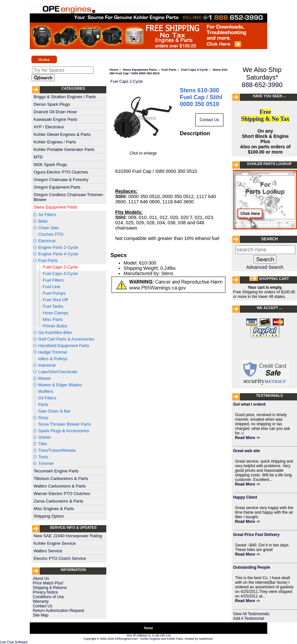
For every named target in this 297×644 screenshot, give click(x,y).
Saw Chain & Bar (54, 411)
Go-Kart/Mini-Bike (55, 332)
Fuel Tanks (53, 306)
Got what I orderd (249, 404)
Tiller (43, 444)
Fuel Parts (48, 260)
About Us (41, 579)
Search (269, 239)
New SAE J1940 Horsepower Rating (68, 536)
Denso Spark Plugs (52, 104)
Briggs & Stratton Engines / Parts (65, 97)
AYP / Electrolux (49, 127)
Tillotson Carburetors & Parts (61, 478)
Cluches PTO (51, 234)
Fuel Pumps (54, 293)
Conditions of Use (49, 597)
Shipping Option (49, 516)
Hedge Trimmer (53, 352)
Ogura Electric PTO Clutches (61, 172)
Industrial (47, 365)
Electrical (47, 241)
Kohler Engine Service (55, 543)
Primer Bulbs (55, 326)
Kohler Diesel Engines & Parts (62, 134)
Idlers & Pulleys (53, 359)
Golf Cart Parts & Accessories (66, 339)
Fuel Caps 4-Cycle (60, 274)
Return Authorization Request (59, 611)
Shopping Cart (274, 279)
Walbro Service (48, 551)
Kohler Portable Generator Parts (64, 149)
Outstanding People (252, 567)
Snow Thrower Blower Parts (65, 424)
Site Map (41, 615)
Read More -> (248, 438)
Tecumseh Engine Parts (56, 471)
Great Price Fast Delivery (256, 535)
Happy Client (245, 497)
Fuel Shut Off (55, 300)
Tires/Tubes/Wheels (57, 450)
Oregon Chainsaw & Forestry (61, 180)
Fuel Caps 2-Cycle (60, 267)
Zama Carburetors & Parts (59, 501)
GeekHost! (206, 639)
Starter (45, 437)
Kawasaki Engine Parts (56, 119)
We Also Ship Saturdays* (262, 74)
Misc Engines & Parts (54, 509)
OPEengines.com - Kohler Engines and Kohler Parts (149, 639)
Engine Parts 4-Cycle (58, 254)
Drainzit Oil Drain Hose (55, 112)
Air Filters (47, 215)
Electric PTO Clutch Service (60, 558)
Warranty (41, 601)
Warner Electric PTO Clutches (62, 494)
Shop (43, 418)
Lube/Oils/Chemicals (58, 372)
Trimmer (46, 463)
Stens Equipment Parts (55, 207)
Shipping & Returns (50, 588)
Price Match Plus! (48, 583)
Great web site (247, 451)
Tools (43, 457)
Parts (43, 405)
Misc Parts (53, 319)
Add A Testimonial (249, 618)
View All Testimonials (251, 614)
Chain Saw (49, 228)
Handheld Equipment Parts (64, 346)
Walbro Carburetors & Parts (60, 486)
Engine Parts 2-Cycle (58, 247)
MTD (38, 157)
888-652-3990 (262, 85)
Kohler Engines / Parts (55, 142)
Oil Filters (47, 398)
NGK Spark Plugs (50, 165)
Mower (45, 378)
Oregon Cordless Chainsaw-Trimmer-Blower (69, 197)
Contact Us (43, 606)
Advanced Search (265, 267)
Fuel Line (52, 287)
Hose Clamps (56, 313)
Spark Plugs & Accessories (64, 431)
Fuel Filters (53, 280)
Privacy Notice (46, 592)
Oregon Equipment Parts (57, 187)
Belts (43, 221)
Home (44, 59)
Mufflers (46, 391)
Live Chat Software (14, 642)
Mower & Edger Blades (60, 385)
